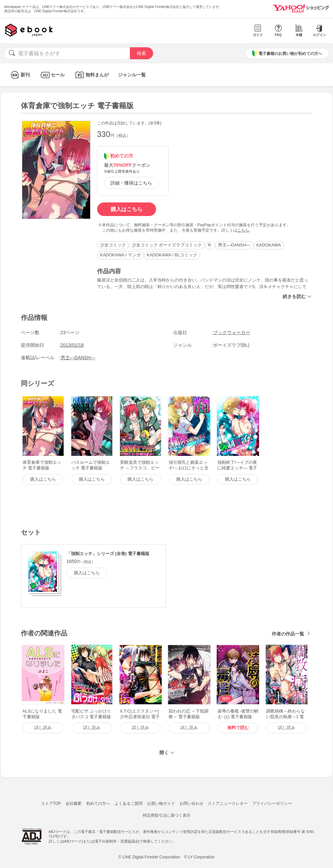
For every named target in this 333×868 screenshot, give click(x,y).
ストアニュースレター (228, 803)
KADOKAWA (269, 245)
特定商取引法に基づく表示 (167, 815)
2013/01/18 (72, 345)
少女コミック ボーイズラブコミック (167, 245)
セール (52, 75)
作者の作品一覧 (288, 634)
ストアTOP (51, 803)
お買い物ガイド (161, 803)
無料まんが (91, 75)
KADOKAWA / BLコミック (172, 255)
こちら (243, 230)
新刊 (19, 75)
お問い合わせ (192, 803)
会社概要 (74, 803)
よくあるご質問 (129, 803)
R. (210, 245)
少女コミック (113, 245)
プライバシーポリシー (272, 803)
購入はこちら (127, 209)
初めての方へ (98, 803)
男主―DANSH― (234, 245)
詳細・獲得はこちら (131, 183)
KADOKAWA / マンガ (120, 255)
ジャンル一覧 (132, 75)
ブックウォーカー (232, 332)
